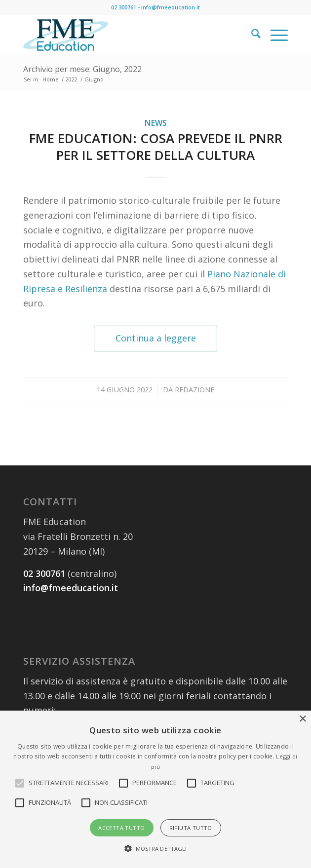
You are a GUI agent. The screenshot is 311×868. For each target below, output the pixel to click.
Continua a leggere (156, 338)
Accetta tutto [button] (121, 828)
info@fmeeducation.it (171, 7)
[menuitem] (251, 35)
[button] (69, 783)
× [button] (302, 719)
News (155, 123)
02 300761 (124, 7)
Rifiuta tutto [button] (191, 828)
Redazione (194, 389)
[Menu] (274, 35)
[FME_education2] (129, 35)
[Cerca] (251, 35)
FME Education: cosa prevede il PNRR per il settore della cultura (156, 147)
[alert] (155, 789)
